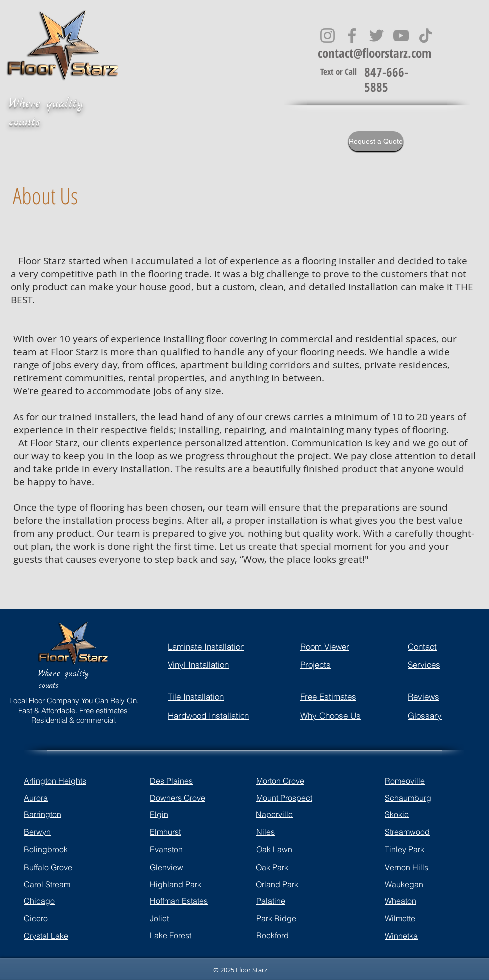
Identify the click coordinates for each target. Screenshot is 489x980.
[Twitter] (376, 36)
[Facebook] (352, 36)
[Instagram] (328, 36)
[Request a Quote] (376, 141)
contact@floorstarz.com (374, 53)
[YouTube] (401, 36)
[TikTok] (425, 36)
